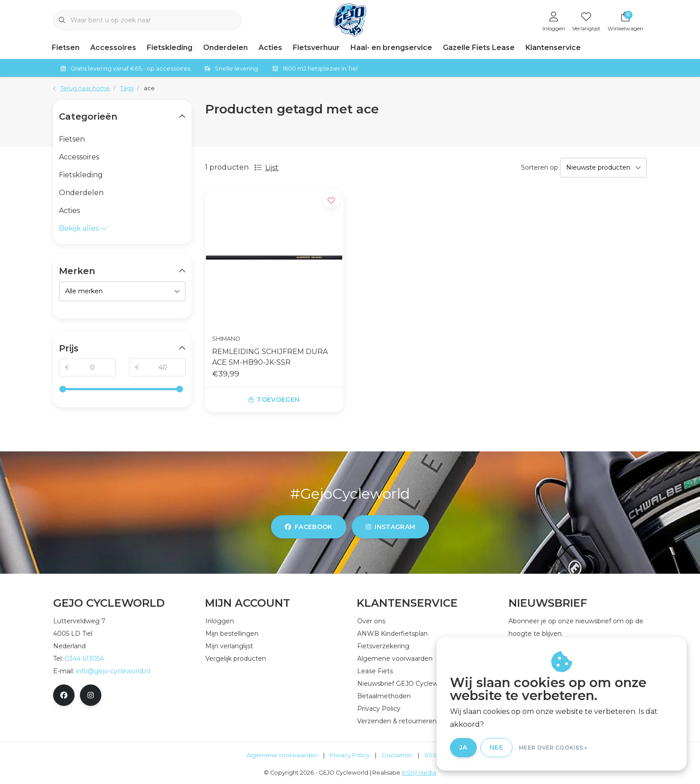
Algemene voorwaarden (282, 755)
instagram (390, 527)
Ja (463, 747)
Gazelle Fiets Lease (479, 48)
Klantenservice (553, 48)
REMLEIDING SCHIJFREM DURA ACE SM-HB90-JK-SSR (270, 357)
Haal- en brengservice (391, 48)
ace (149, 88)
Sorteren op (540, 167)
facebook (309, 527)
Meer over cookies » (553, 748)
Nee (496, 747)
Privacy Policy (350, 755)
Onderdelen (225, 48)
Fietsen (66, 48)
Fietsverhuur (316, 48)
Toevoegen (274, 400)
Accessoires (113, 48)
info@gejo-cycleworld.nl (113, 671)
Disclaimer (397, 755)
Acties (270, 48)
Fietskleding (170, 48)
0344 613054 (84, 659)
